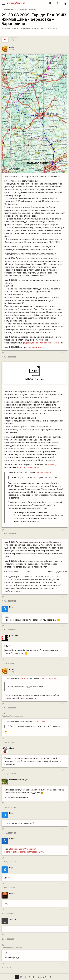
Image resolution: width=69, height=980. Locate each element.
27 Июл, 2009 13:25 (9, 357)
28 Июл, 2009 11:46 (9, 807)
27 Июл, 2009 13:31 (9, 534)
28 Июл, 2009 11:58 (9, 862)
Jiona (12, 748)
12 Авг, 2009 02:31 (8, 913)
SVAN (12, 839)
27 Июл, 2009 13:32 (9, 601)
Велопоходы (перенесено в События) (19, 10)
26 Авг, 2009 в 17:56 (29, 467)
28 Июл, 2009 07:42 (9, 742)
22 (44, 977)
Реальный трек (35, 347)
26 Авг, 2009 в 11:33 (46, 472)
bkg (11, 607)
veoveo (12, 919)
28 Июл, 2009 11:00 (9, 774)
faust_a (12, 893)
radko (34, 28)
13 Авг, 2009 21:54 (8, 939)
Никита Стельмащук (18, 780)
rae (25, 472)
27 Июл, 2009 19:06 (9, 708)
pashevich (14, 636)
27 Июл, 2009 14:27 (9, 630)
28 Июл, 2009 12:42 (9, 888)
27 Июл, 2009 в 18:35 (48, 679)
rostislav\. (52, 464)
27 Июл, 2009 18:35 (9, 663)
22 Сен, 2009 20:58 (47, 28)
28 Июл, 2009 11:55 (9, 833)
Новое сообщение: (21, 28)
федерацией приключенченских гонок (42, 343)
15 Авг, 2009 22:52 (9, 968)
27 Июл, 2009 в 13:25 (42, 721)
